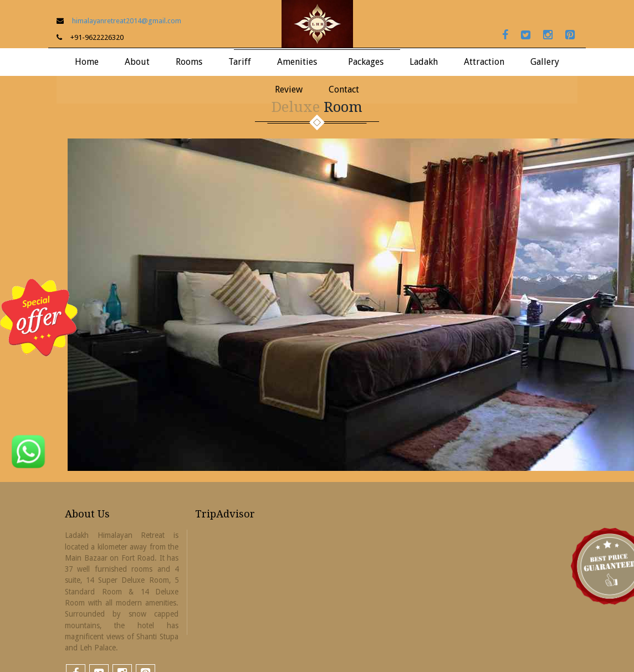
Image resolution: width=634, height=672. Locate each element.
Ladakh (424, 62)
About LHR (137, 99)
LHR (545, 99)
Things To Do (434, 122)
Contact (344, 89)
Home (87, 62)
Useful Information (434, 167)
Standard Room (200, 167)
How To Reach (434, 144)
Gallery (545, 62)
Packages (366, 62)
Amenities (297, 62)
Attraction (484, 62)
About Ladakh (434, 99)
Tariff (240, 62)
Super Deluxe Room (201, 144)
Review (289, 89)
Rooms (189, 62)
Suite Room (201, 122)
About (137, 62)
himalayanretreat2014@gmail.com (127, 21)
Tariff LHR (240, 99)
